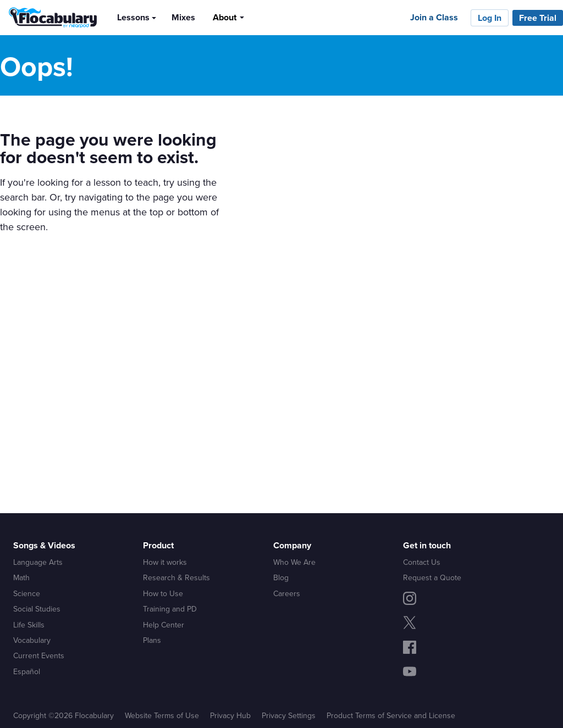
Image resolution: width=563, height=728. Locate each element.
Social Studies (37, 609)
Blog (281, 577)
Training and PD (170, 609)
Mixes (183, 17)
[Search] (262, 17)
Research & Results (176, 577)
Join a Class (434, 17)
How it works (165, 562)
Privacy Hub (230, 715)
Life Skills (29, 625)
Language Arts (38, 562)
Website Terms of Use (162, 715)
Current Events (39, 655)
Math (21, 577)
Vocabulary (32, 640)
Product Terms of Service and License (391, 715)
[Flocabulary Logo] (50, 18)
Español (27, 671)
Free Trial (538, 18)
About (225, 17)
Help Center (164, 625)
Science (27, 593)
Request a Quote (432, 577)
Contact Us (422, 562)
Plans (152, 640)
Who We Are (294, 562)
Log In (490, 18)
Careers (287, 593)
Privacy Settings (289, 715)
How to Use (163, 593)
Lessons (133, 17)
